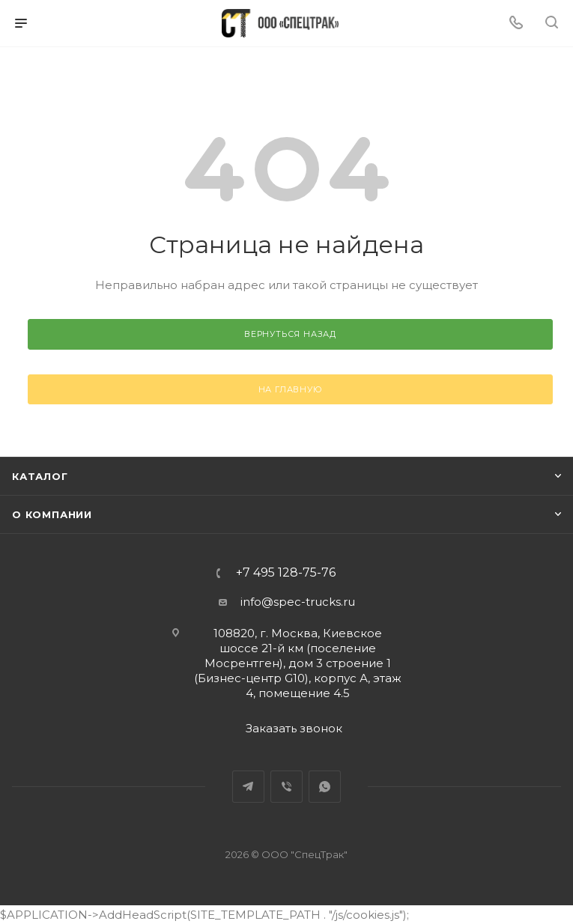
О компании (52, 514)
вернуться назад (290, 334)
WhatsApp (325, 787)
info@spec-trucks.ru (298, 602)
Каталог (40, 476)
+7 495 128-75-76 (286, 573)
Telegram (248, 787)
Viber (286, 787)
